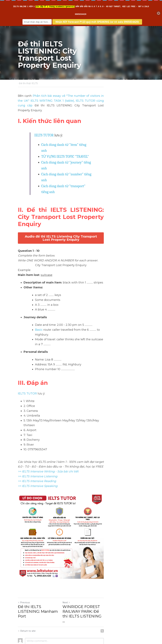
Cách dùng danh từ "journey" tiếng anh (70, 152)
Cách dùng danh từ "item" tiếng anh (67, 140)
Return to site (27, 608)
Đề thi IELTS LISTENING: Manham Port (41, 596)
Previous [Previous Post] (24, 589)
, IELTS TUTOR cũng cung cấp (59, 101)
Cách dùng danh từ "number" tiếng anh (70, 158)
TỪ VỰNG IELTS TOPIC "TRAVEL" (65, 146)
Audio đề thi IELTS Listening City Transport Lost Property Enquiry (81, 201)
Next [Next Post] (86, 589)
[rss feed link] (142, 608)
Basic (39, 291)
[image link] (81, 503)
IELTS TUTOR (44, 131)
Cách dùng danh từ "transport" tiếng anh (71, 164)
